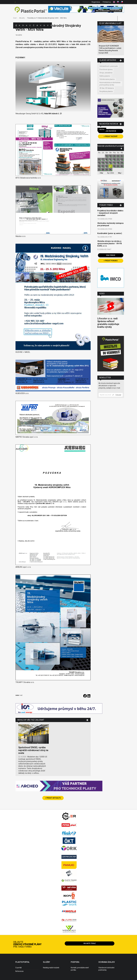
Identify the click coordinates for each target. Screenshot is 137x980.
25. (118, 166)
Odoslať (117, 395)
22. (107, 166)
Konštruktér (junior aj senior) (110, 233)
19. (122, 163)
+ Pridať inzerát (111, 136)
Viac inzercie (111, 131)
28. (103, 170)
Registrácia (96, 2)
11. (118, 159)
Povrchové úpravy (106, 69)
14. (103, 163)
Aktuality (37, 25)
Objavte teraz (90, 943)
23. (110, 166)
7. (103, 159)
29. (107, 170)
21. (103, 166)
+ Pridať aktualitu (53, 798)
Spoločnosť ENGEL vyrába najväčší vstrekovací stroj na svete (33, 750)
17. (114, 163)
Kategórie (20, 25)
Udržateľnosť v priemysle (109, 66)
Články (34, 25)
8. (107, 159)
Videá (48, 25)
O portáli (18, 968)
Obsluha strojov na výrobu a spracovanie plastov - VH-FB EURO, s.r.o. (110, 244)
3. (114, 156)
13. (99, 163)
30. (110, 170)
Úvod (15, 18)
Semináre (44, 25)
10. (114, 159)
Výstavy (41, 25)
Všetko (102, 129)
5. (122, 156)
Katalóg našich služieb (51, 968)
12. (122, 159)
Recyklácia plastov (106, 91)
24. (114, 166)
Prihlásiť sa (107, 2)
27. (99, 170)
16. (110, 163)
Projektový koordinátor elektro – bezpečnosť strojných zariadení (110, 213)
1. (107, 156)
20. (99, 166)
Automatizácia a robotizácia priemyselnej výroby (110, 84)
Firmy (23, 25)
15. (107, 163)
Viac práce (111, 255)
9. (110, 159)
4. (118, 156)
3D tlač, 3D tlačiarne (107, 88)
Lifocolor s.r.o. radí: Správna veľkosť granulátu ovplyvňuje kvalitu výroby (108, 323)
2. (110, 156)
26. (122, 166)
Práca (51, 25)
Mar (101, 173)
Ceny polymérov (30, 25)
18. (118, 163)
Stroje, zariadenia (106, 73)
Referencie (19, 971)
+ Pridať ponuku (111, 261)
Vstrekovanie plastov (107, 79)
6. (99, 159)
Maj (120, 173)
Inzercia (27, 25)
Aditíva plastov (105, 76)
